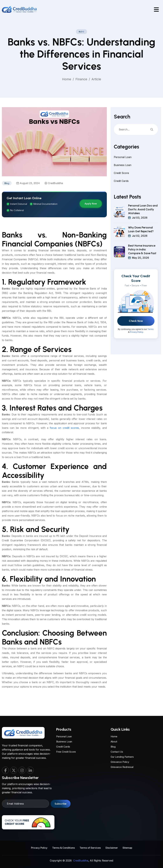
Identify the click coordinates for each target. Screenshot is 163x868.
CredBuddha (55, 194)
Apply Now (91, 215)
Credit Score (121, 185)
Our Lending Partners (122, 745)
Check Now (136, 333)
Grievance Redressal (122, 755)
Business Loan (123, 177)
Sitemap (127, 847)
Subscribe (61, 816)
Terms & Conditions (64, 847)
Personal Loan (123, 169)
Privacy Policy (136, 344)
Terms (151, 342)
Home (67, 79)
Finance (81, 79)
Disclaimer (112, 847)
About (114, 730)
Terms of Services (90, 847)
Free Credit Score (66, 763)
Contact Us (117, 740)
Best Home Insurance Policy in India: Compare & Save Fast (142, 262)
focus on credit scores (64, 439)
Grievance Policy (120, 750)
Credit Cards (121, 193)
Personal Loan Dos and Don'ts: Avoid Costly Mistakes (143, 222)
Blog (113, 735)
